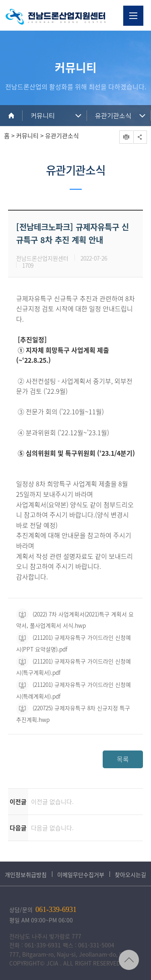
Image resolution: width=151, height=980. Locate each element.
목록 (123, 759)
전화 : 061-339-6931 (35, 945)
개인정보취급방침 (26, 875)
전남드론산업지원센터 (56, 17)
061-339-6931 (56, 910)
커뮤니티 (43, 116)
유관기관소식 (113, 116)
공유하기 (140, 137)
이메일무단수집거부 (81, 875)
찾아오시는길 (130, 875)
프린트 (126, 137)
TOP (129, 960)
